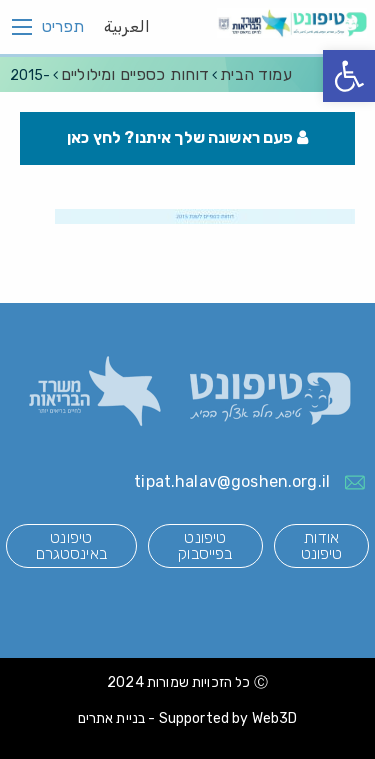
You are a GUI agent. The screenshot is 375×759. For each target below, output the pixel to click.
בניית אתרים (112, 718)
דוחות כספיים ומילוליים (135, 74)
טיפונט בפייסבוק (205, 545)
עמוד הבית (255, 74)
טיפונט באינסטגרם (71, 545)
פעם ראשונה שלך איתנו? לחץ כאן (187, 137)
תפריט (63, 27)
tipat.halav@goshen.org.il (232, 481)
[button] (349, 76)
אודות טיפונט (322, 545)
